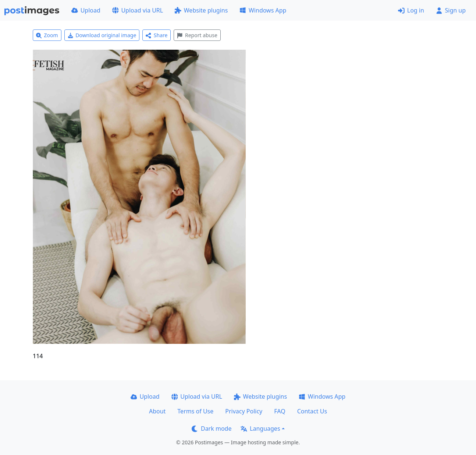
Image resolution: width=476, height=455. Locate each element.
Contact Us (312, 411)
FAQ (280, 411)
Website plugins (201, 10)
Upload (86, 10)
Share (157, 35)
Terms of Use (195, 411)
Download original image (102, 35)
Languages (260, 428)
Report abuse (197, 35)
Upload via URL (138, 10)
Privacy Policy (244, 411)
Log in (411, 10)
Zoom (47, 35)
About (157, 411)
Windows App (263, 10)
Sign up (451, 10)
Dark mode (212, 428)
